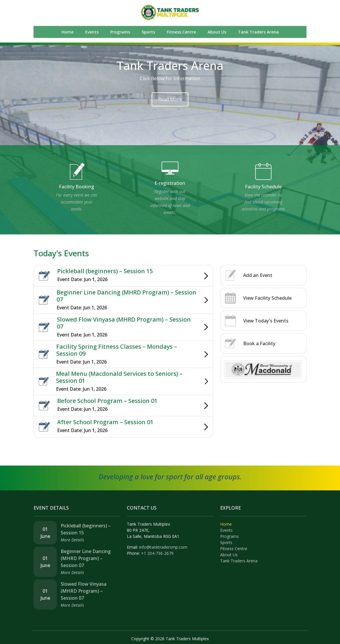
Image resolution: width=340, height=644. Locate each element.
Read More (170, 99)
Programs (120, 32)
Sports (148, 32)
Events (92, 32)
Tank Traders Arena (258, 32)
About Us (217, 32)
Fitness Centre (181, 32)
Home (68, 32)
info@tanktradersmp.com (163, 547)
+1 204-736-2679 (157, 553)
